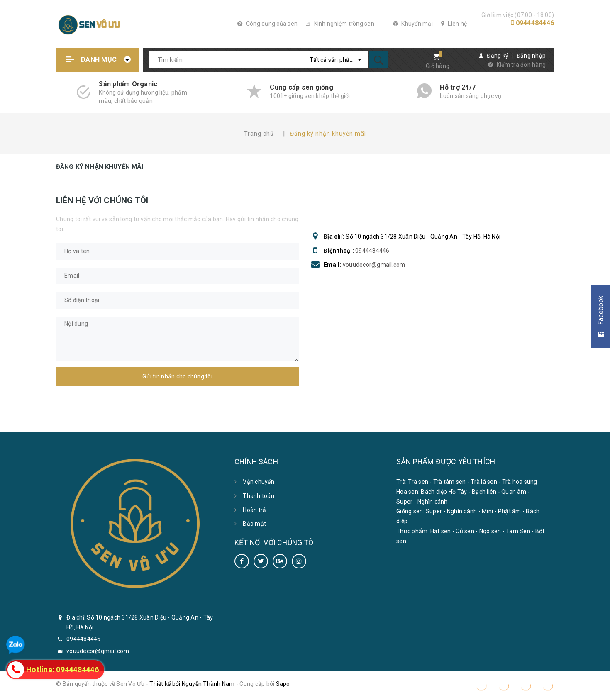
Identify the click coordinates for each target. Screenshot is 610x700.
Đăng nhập (531, 56)
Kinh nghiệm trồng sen (340, 24)
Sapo (283, 684)
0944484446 (535, 23)
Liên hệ (454, 24)
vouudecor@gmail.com (374, 265)
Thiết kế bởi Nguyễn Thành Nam (192, 684)
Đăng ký (498, 56)
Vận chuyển (259, 482)
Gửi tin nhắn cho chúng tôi (177, 376)
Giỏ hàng (438, 66)
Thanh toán (259, 496)
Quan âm (514, 492)
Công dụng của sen (267, 24)
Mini (487, 511)
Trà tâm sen (450, 482)
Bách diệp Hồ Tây (444, 492)
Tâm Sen (518, 531)
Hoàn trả (254, 510)
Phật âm (510, 511)
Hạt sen (441, 531)
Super (404, 502)
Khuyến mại (413, 24)
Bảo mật (254, 524)
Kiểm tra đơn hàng (521, 65)
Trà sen (418, 482)
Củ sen (465, 531)
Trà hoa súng (520, 482)
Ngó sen (490, 531)
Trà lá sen (484, 482)
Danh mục (99, 60)
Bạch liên (484, 492)
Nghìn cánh (433, 502)
